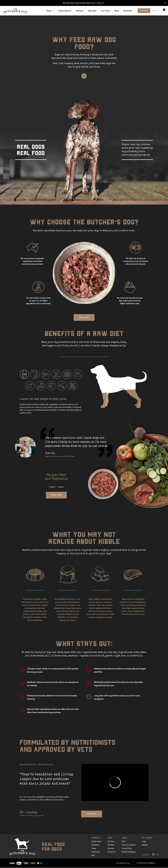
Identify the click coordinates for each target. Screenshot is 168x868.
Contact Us (112, 852)
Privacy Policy (127, 848)
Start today (97, 3)
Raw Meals (95, 845)
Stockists (128, 11)
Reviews (80, 11)
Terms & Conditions (129, 845)
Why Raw (92, 11)
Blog (117, 11)
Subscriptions (65, 11)
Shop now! (84, 318)
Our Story (106, 11)
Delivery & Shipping (129, 852)
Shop (50, 11)
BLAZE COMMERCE (149, 863)
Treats (94, 848)
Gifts (93, 855)
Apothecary (95, 852)
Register (145, 845)
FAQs (124, 842)
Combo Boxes (96, 842)
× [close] (165, 3)
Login (155, 11)
